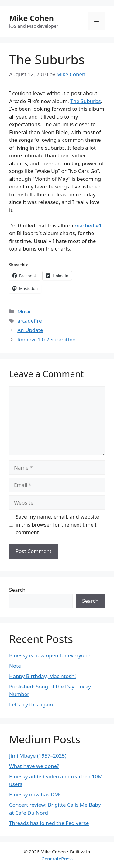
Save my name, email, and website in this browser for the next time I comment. (57, 524)
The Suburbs (85, 101)
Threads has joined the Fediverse (49, 823)
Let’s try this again (31, 704)
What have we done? (34, 766)
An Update (30, 330)
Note (15, 666)
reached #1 (88, 225)
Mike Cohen (31, 18)
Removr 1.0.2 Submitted (47, 339)
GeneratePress (57, 859)
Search (17, 590)
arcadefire (29, 321)
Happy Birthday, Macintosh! (43, 676)
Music (24, 311)
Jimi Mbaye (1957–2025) (38, 756)
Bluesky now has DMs (35, 794)
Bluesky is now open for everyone (50, 655)
